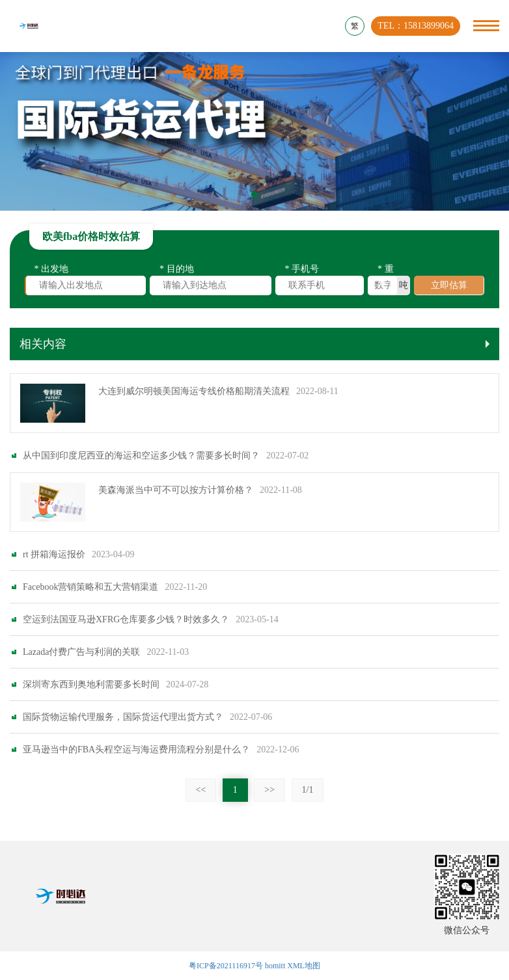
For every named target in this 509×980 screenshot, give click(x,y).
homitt (275, 966)
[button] (255, 194)
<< (201, 803)
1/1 (308, 803)
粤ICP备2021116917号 (226, 966)
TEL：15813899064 (416, 26)
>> (269, 803)
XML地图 (304, 966)
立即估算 (449, 288)
